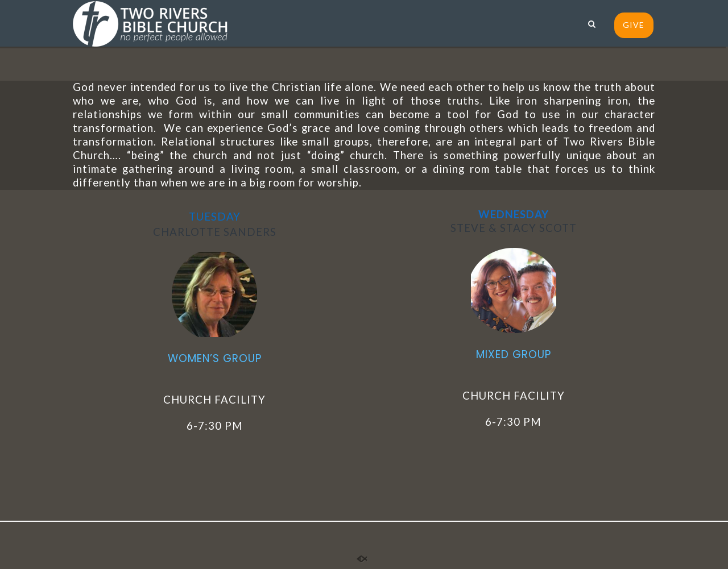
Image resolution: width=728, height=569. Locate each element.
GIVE (634, 25)
